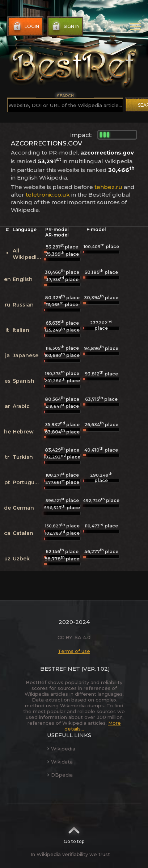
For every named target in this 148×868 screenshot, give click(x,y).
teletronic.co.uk (48, 195)
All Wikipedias (28, 254)
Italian (21, 330)
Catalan (23, 533)
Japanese (26, 355)
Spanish (24, 381)
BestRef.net (60, 669)
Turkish (23, 457)
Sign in (65, 26)
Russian (23, 305)
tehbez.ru (108, 187)
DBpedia (60, 775)
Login (26, 26)
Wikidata (60, 762)
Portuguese (28, 482)
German (23, 508)
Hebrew (23, 432)
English (23, 279)
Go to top (74, 833)
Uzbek (21, 559)
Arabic (21, 406)
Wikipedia (61, 749)
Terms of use (74, 651)
